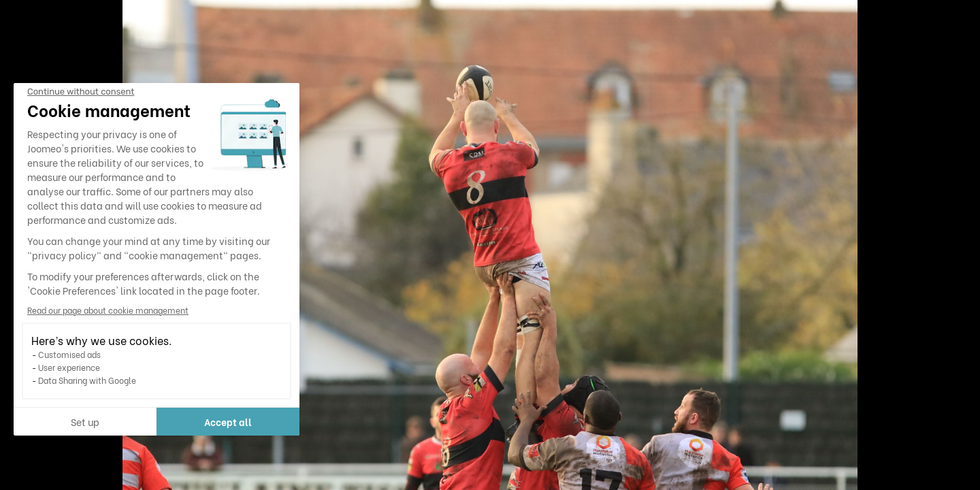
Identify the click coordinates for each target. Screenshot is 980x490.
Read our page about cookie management (108, 310)
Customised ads (69, 354)
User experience (69, 367)
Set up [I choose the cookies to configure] (85, 422)
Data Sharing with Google (87, 380)
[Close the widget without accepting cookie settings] (81, 92)
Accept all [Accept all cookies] (228, 422)
